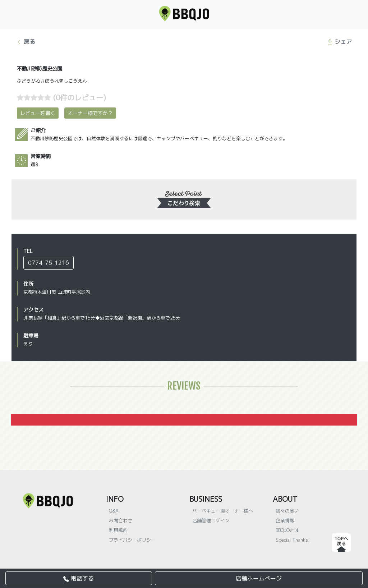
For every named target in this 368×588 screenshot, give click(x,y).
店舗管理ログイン (211, 520)
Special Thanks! (293, 540)
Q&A (114, 511)
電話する (79, 578)
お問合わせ (121, 520)
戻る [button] (26, 42)
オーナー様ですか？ (90, 113)
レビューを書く (38, 113)
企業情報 (285, 520)
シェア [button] (339, 42)
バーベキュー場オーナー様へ (223, 511)
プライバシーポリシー (132, 540)
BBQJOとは (287, 530)
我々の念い (287, 511)
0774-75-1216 (49, 263)
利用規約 (118, 530)
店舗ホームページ (259, 578)
